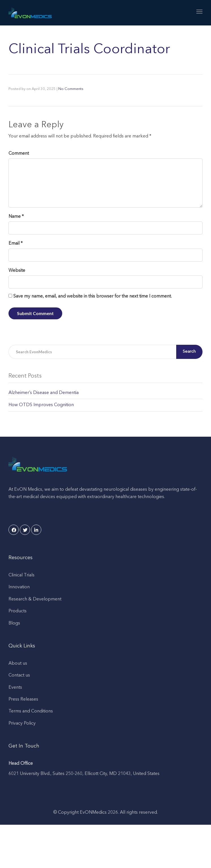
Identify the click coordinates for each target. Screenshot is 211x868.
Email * (16, 244)
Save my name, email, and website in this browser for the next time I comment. (92, 296)
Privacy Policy (22, 723)
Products (18, 611)
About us (18, 664)
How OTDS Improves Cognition (41, 405)
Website (17, 271)
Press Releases (23, 699)
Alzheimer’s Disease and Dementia (44, 393)
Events (15, 688)
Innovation (19, 587)
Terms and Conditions (31, 711)
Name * (16, 217)
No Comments (71, 89)
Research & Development (35, 599)
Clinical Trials (21, 575)
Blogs (14, 623)
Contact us (19, 675)
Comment (19, 154)
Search (190, 352)
